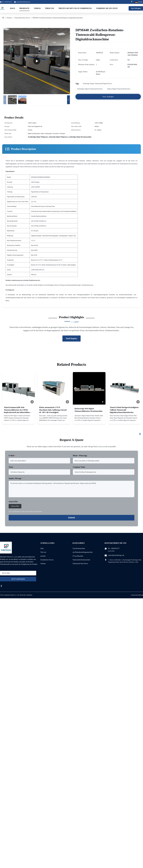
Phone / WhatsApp (80, 456)
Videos (37, 8)
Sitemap (43, 564)
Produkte (24, 8)
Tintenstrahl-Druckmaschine (81, 560)
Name (11, 467)
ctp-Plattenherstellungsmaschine (83, 552)
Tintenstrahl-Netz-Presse (22, 18)
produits (43, 556)
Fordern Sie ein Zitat (107, 8)
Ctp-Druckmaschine (79, 548)
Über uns (49, 8)
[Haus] (3, 18)
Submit (72, 518)
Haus (13, 8)
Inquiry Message (16, 478)
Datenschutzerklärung (137, 595)
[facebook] (1, 586)
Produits (9, 18)
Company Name (79, 467)
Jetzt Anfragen (136, 8)
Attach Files (13, 502)
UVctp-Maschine (78, 556)
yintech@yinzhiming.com (23, 2)
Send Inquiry (71, 338)
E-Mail (12, 456)
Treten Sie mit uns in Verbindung (75, 8)
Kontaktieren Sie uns (47, 560)
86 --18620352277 (114, 548)
